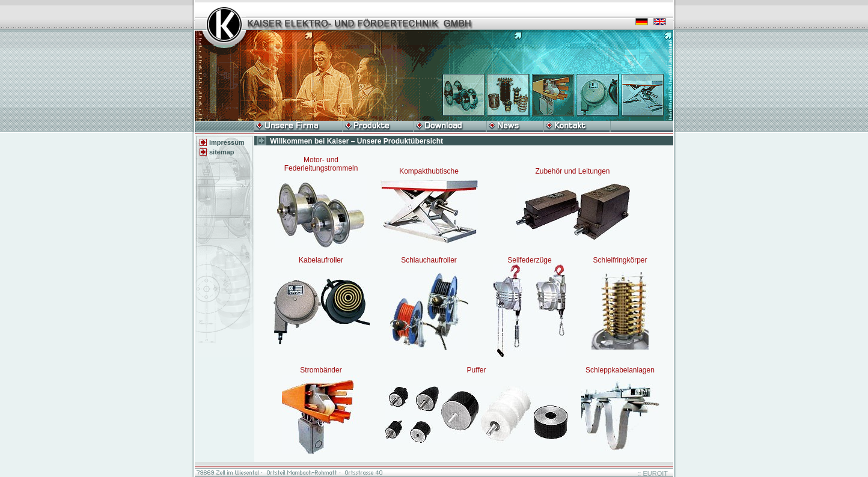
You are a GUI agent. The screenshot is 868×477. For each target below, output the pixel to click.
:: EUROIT (653, 473)
